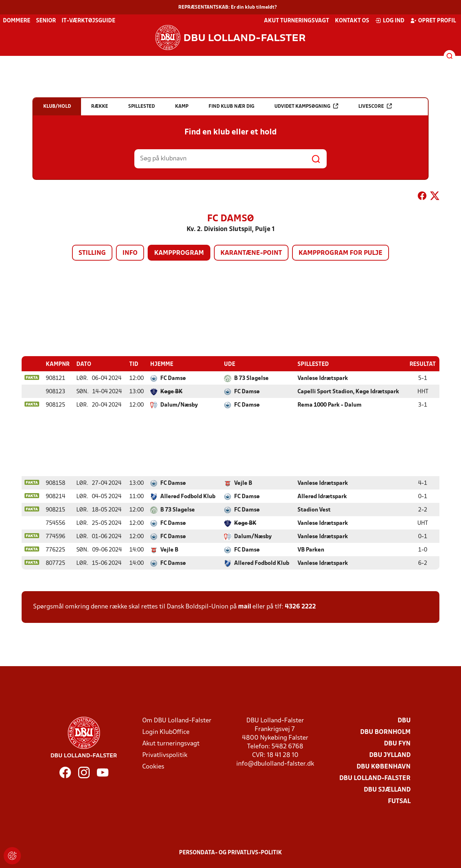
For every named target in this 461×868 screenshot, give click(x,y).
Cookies (153, 767)
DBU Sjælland (387, 790)
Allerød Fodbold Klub (188, 496)
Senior (46, 21)
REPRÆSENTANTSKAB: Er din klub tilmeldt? (228, 7)
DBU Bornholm (385, 732)
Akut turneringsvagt (297, 21)
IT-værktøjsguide (88, 21)
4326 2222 (300, 606)
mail (245, 606)
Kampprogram (179, 253)
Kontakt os (352, 21)
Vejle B (243, 483)
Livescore (375, 106)
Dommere (17, 21)
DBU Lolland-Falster (375, 778)
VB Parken (311, 550)
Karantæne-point (251, 253)
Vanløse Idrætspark (323, 378)
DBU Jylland (390, 755)
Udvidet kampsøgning (306, 106)
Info (130, 253)
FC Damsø (173, 378)
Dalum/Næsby (179, 405)
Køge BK (171, 391)
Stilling (92, 253)
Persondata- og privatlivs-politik (230, 852)
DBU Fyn (397, 743)
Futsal (399, 801)
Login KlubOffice (166, 732)
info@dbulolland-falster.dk (275, 764)
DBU (404, 720)
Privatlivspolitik (165, 755)
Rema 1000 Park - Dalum (330, 405)
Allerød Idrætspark (322, 496)
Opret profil (433, 21)
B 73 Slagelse (251, 378)
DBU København (384, 767)
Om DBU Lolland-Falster (177, 720)
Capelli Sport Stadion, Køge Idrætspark (348, 391)
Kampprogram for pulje (341, 253)
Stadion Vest (314, 510)
